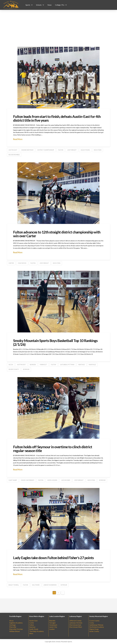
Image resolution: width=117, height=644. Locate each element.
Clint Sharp (13, 480)
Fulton (61, 150)
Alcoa (11, 365)
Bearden (33, 365)
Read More (18, 139)
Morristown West (76, 627)
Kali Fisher (36, 585)
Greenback (53, 625)
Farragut (52, 623)
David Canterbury (28, 480)
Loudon (52, 629)
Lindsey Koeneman (50, 585)
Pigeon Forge (94, 629)
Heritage (82, 365)
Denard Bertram (27, 150)
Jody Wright (72, 150)
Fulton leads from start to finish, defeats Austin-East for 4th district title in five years (57, 118)
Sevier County (14, 369)
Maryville (92, 365)
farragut (43, 365)
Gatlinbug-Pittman (67, 365)
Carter (11, 263)
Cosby (92, 623)
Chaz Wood (22, 263)
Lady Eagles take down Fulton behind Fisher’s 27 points (53, 558)
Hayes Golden (52, 480)
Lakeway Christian (76, 623)
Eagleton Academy (16, 623)
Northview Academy (97, 627)
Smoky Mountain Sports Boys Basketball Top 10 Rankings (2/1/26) (55, 342)
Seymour (26, 369)
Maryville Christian (16, 629)
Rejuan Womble (14, 155)
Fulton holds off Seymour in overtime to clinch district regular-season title (53, 449)
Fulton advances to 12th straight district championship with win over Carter (57, 234)
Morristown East (75, 625)
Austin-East (13, 150)
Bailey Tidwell (14, 585)
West (31, 633)
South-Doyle (34, 629)
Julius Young (85, 150)
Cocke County (94, 621)
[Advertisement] (59, 28)
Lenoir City (53, 627)
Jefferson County (75, 621)
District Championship (46, 150)
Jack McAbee (66, 480)
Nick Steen (98, 150)
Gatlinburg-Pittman (96, 625)
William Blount (15, 631)
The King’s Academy (37, 631)
